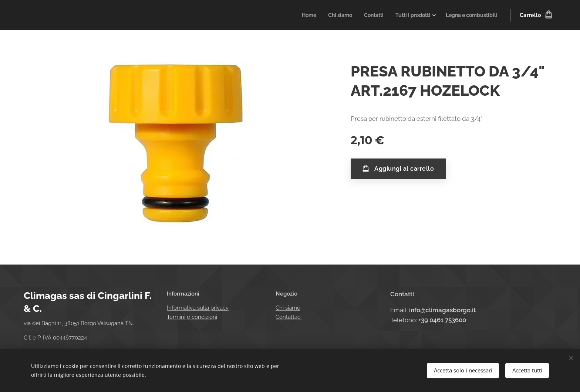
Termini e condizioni (192, 317)
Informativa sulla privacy (198, 308)
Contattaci (289, 317)
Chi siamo (288, 308)
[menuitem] (297, 15)
